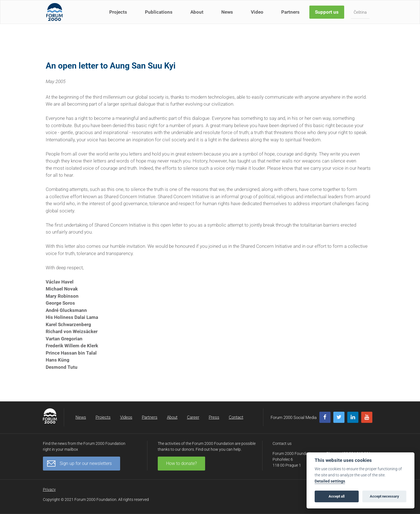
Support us (328, 16)
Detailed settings (330, 481)
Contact (236, 417)
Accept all (337, 496)
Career (193, 417)
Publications (160, 16)
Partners (291, 16)
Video (258, 16)
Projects (119, 16)
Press (214, 417)
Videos (126, 417)
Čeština (361, 16)
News (228, 16)
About (198, 16)
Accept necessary (384, 496)
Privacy (49, 489)
